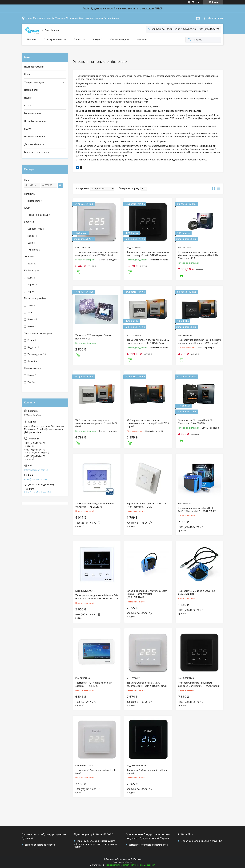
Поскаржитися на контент (117, 865)
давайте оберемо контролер (40, 845)
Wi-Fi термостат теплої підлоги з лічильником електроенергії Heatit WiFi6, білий (97, 423)
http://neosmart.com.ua (36, 470)
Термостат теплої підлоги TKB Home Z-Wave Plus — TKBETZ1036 (96, 505)
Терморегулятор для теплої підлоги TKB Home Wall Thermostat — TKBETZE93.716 (97, 597)
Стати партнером (120, 40)
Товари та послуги (34, 82)
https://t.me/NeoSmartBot (38, 492)
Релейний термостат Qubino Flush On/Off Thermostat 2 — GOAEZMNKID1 (198, 510)
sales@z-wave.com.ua (36, 479)
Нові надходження (34, 67)
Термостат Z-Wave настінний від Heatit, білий (96, 772)
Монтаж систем (33, 113)
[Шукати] (189, 40)
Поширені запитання (35, 137)
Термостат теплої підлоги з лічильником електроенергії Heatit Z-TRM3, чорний (148, 254)
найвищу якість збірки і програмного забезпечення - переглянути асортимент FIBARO (95, 844)
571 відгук (197, 2)
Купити (78, 271)
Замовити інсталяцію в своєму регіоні (149, 845)
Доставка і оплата (34, 144)
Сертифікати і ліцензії (36, 121)
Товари (77, 40)
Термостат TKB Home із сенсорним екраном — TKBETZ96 (94, 684)
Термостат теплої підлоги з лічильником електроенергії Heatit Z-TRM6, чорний (199, 342)
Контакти (142, 40)
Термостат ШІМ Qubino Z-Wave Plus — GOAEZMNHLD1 (198, 593)
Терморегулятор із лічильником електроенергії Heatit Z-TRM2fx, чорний (199, 684)
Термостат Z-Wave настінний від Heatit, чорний (147, 772)
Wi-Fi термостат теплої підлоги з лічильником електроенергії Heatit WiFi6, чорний (148, 423)
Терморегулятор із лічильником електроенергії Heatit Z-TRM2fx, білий (147, 684)
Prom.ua (138, 859)
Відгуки (28, 129)
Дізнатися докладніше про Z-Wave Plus (201, 841)
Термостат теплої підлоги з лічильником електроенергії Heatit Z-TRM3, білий (97, 254)
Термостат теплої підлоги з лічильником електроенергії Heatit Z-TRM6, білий (148, 342)
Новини (28, 98)
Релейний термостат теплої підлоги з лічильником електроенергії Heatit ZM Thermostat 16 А (198, 255)
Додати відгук (216, 18)
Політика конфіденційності (143, 865)
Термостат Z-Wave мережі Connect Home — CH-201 (94, 337)
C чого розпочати (53, 40)
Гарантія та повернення (37, 152)
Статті (28, 106)
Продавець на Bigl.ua (122, 862)
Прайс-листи (31, 90)
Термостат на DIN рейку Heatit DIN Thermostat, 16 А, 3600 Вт (196, 422)
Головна (32, 40)
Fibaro (27, 74)
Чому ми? (97, 40)
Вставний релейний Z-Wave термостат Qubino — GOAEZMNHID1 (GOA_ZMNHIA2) (147, 594)
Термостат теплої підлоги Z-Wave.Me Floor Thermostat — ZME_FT (146, 505)
